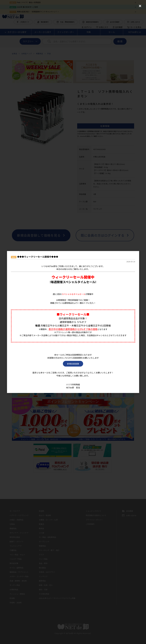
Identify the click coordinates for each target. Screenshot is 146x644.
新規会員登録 (73, 364)
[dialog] (73, 322)
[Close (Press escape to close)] (140, 6)
